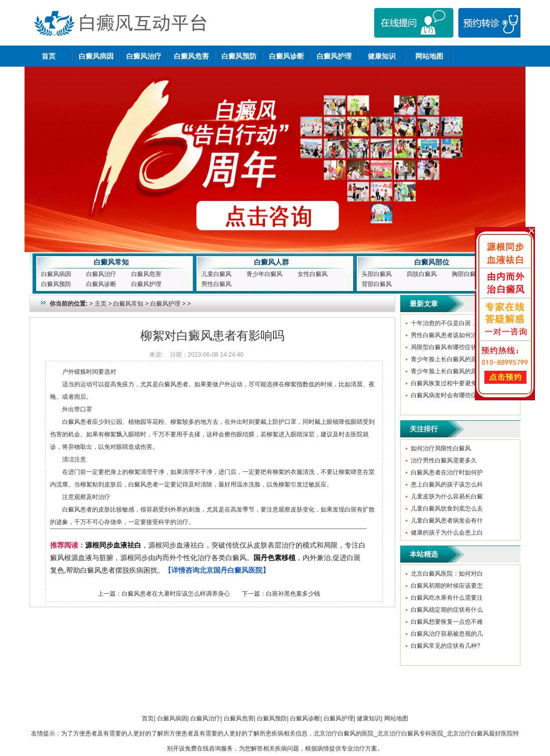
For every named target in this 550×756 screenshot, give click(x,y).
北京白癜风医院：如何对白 (447, 574)
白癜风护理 (334, 56)
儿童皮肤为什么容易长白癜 (447, 496)
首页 (49, 56)
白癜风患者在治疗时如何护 (447, 472)
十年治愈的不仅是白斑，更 (447, 323)
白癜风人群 (271, 262)
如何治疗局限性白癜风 (441, 448)
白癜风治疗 (144, 56)
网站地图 (429, 56)
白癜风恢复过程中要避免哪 (447, 383)
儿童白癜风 (216, 274)
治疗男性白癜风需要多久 (444, 460)
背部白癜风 (377, 284)
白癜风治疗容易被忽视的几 (447, 634)
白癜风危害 (191, 56)
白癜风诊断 (287, 56)
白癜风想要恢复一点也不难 (447, 622)
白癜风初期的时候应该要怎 (447, 586)
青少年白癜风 (264, 274)
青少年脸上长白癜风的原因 (447, 359)
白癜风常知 (111, 262)
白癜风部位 (432, 262)
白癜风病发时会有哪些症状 (447, 395)
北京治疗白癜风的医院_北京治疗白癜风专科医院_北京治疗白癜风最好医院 (413, 733)
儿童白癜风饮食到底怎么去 (447, 509)
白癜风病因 (96, 56)
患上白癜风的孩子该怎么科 (447, 484)
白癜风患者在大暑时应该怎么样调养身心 (176, 594)
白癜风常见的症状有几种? (446, 646)
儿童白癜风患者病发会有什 (447, 521)
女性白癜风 (313, 274)
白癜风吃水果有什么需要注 (447, 598)
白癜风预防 (239, 56)
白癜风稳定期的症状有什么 (447, 610)
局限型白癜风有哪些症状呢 (447, 347)
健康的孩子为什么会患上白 (447, 533)
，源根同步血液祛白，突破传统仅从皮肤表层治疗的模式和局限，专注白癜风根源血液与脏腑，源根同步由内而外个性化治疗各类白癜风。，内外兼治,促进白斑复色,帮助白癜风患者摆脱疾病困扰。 (208, 558)
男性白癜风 (216, 284)
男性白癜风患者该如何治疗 (447, 335)
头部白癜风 (377, 274)
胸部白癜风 (467, 274)
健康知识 (382, 56)
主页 (101, 304)
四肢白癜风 (422, 274)
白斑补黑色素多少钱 (293, 594)
